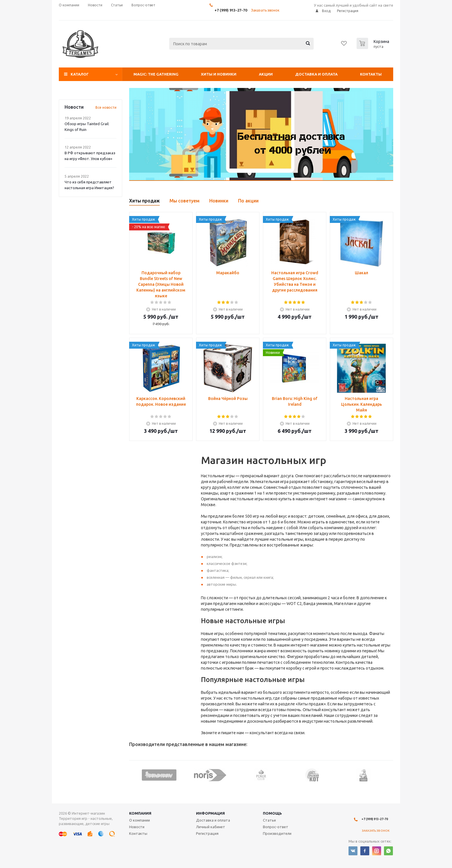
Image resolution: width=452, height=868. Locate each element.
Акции (266, 74)
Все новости (106, 107)
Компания (140, 813)
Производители (277, 833)
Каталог (80, 74)
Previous (133, 775)
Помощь (272, 813)
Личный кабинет (211, 827)
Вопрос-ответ (276, 827)
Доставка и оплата (316, 74)
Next (389, 775)
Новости (137, 827)
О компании (140, 820)
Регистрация (207, 833)
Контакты (371, 74)
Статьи (269, 820)
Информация (210, 813)
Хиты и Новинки (219, 74)
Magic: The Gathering (156, 74)
